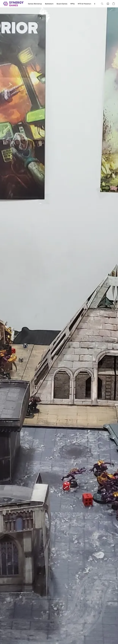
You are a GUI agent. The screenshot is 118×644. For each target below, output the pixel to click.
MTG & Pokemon (84, 4)
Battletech (49, 4)
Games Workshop (35, 4)
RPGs (73, 4)
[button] (13, 4)
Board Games (62, 4)
